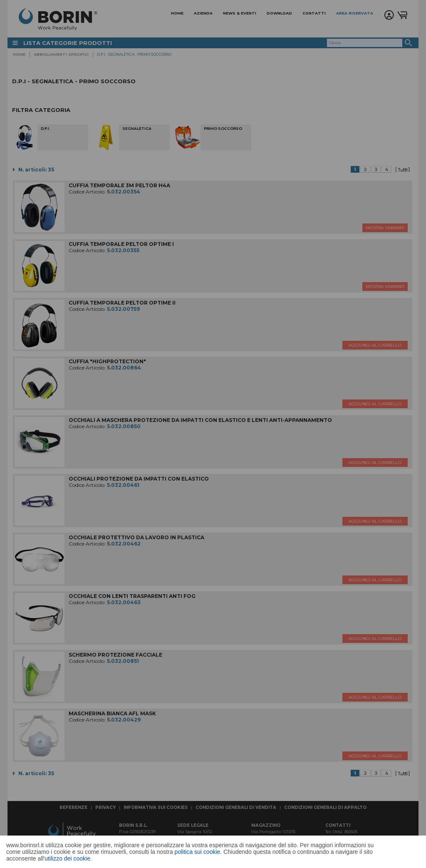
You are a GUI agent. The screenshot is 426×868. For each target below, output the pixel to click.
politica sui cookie (198, 852)
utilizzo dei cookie (67, 858)
